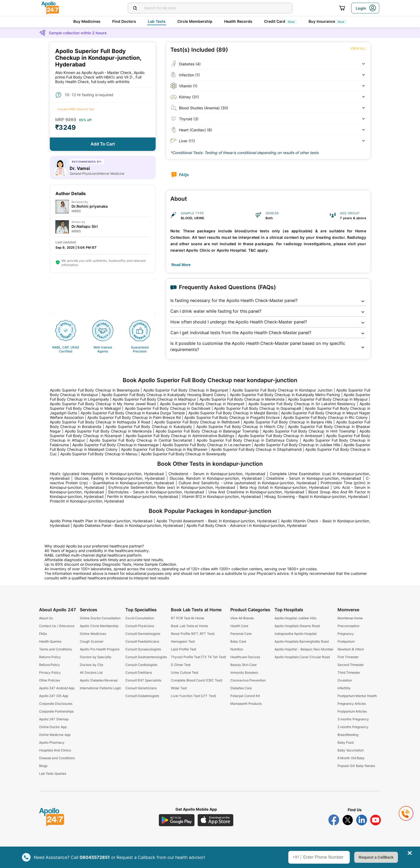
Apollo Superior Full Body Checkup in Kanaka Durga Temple (133, 413)
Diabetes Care (241, 688)
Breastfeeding (348, 735)
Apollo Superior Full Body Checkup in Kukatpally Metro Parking (285, 395)
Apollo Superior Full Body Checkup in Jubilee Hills (297, 445)
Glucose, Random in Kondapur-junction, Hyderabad (216, 478)
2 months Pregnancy (353, 727)
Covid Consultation (140, 618)
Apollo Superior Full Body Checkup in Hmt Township (309, 431)
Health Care (239, 626)
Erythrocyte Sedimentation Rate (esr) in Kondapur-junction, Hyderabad (172, 487)
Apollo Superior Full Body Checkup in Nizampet (202, 404)
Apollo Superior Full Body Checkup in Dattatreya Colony (247, 440)
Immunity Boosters (244, 673)
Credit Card (280, 21)
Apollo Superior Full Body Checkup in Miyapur (328, 399)
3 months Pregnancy (353, 719)
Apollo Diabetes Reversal (99, 680)
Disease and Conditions (57, 758)
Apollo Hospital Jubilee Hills (295, 618)
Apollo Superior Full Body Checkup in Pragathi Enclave (232, 417)
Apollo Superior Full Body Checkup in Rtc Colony (325, 417)
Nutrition (237, 649)
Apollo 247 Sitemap (54, 719)
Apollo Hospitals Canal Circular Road (302, 657)
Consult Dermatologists (143, 634)
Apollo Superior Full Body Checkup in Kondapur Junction (282, 390)
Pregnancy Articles (352, 704)
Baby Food (346, 742)
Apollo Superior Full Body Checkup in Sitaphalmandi (256, 449)
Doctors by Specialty (96, 657)
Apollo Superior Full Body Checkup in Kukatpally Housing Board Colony (164, 395)
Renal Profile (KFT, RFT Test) (193, 634)
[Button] (103, 144)
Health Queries (50, 641)
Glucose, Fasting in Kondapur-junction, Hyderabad (120, 478)
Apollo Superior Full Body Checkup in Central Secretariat (141, 440)
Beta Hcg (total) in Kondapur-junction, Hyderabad (284, 487)
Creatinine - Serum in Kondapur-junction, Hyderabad (314, 478)
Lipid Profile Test (183, 649)
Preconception (348, 626)
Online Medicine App (55, 735)
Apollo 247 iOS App (54, 696)
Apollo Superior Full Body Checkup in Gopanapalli (258, 408)
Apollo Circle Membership (99, 626)
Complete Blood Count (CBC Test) (196, 680)
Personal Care (241, 634)
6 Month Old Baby (351, 758)
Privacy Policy (50, 673)
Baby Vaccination (351, 750)
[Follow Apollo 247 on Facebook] (334, 820)
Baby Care (238, 641)
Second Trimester (351, 665)
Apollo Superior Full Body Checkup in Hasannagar (116, 445)
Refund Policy (50, 665)
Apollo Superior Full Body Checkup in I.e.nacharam (207, 445)
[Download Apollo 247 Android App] (177, 820)
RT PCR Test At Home (187, 618)
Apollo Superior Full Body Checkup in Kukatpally (149, 426)
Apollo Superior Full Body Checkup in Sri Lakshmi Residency (302, 404)
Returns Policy (50, 657)
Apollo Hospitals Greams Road (297, 626)
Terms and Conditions (55, 649)
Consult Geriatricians (141, 688)
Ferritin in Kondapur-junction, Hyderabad (142, 496)
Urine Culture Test (185, 673)
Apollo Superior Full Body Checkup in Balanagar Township (207, 431)
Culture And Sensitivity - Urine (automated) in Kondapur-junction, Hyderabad (247, 483)
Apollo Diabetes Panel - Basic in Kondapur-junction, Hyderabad (128, 525)
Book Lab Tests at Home (189, 626)
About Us (46, 618)
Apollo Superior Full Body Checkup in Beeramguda (95, 390)
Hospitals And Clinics (55, 750)
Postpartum (346, 641)
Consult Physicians (140, 626)
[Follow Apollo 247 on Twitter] (348, 820)
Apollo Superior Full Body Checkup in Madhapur (154, 399)
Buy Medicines (87, 21)
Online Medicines (93, 634)
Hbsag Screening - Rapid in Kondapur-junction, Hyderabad (316, 496)
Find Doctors (124, 21)
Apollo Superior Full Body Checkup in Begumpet (186, 390)
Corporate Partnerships (56, 711)
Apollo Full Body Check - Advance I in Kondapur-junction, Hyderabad (247, 525)
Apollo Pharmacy (52, 742)
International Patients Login (100, 688)
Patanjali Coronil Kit (245, 696)
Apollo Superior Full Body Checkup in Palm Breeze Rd (134, 417)
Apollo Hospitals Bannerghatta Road (302, 641)
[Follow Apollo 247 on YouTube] (376, 820)
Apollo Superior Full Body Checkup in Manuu (99, 454)
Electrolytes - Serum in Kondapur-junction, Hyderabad (156, 492)
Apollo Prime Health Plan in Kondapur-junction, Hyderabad (101, 521)
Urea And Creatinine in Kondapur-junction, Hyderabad (256, 492)
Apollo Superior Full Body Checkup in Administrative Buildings (180, 436)
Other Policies (50, 680)
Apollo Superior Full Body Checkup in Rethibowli (197, 422)
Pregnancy (346, 634)
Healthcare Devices (245, 657)
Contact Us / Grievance (57, 626)
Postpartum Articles (352, 711)
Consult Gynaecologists (143, 649)
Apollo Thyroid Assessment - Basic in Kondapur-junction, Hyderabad (217, 521)
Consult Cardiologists (141, 665)
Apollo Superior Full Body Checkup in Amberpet (280, 436)
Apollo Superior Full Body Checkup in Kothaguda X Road (100, 422)
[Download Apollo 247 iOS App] (216, 820)
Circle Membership (195, 21)
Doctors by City (92, 665)
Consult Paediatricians (142, 641)
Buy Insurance (328, 21)
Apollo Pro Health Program (100, 649)
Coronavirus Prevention (248, 680)
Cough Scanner (91, 641)
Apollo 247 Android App (57, 688)
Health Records (238, 21)
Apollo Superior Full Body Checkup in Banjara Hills (288, 422)
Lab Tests (157, 21)
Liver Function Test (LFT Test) (193, 696)
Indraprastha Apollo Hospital (296, 634)
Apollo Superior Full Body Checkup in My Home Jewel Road (103, 404)
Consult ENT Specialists (143, 680)
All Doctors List (91, 673)
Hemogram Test (183, 641)
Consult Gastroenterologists (146, 657)
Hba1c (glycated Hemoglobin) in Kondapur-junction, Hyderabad (107, 474)
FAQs (43, 634)
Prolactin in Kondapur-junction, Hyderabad (87, 501)
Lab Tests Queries (53, 774)
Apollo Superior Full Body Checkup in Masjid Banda (233, 413)
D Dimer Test (181, 665)
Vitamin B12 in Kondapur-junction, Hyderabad (221, 496)
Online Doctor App (53, 727)
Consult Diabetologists (142, 696)
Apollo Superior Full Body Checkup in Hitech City (240, 426)
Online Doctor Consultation (100, 618)
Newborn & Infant (351, 649)
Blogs (43, 766)
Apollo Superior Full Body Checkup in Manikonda (242, 399)
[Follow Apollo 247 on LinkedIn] (362, 820)
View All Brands (242, 618)
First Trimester (348, 657)
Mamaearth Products (246, 704)
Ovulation (345, 680)
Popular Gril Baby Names (356, 766)
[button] (268, 301)
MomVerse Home (350, 618)
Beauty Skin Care (244, 665)
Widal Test (179, 688)
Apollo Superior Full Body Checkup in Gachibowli (168, 408)
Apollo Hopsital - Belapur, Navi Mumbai (304, 649)
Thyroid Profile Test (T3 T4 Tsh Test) (198, 657)
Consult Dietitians (139, 673)
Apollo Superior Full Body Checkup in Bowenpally (184, 454)
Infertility (344, 688)
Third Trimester (349, 673)
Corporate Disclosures (56, 704)
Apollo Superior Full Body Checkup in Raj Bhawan (164, 449)
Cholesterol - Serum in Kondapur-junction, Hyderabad (217, 474)
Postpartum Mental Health (357, 696)
